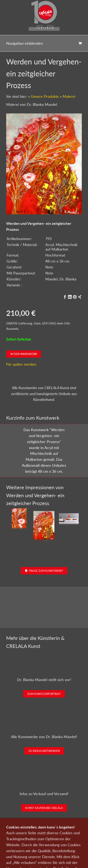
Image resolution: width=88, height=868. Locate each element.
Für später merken (21, 364)
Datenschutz (39, 846)
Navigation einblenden (25, 43)
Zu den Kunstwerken (44, 751)
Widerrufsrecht (44, 851)
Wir (73, 840)
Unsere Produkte (45, 96)
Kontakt (62, 840)
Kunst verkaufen (43, 840)
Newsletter (21, 846)
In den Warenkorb (24, 354)
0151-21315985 (22, 859)
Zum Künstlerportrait (44, 694)
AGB (71, 846)
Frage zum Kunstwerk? (44, 571)
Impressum (57, 846)
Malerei (69, 96)
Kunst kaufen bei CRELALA (44, 808)
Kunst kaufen (21, 840)
